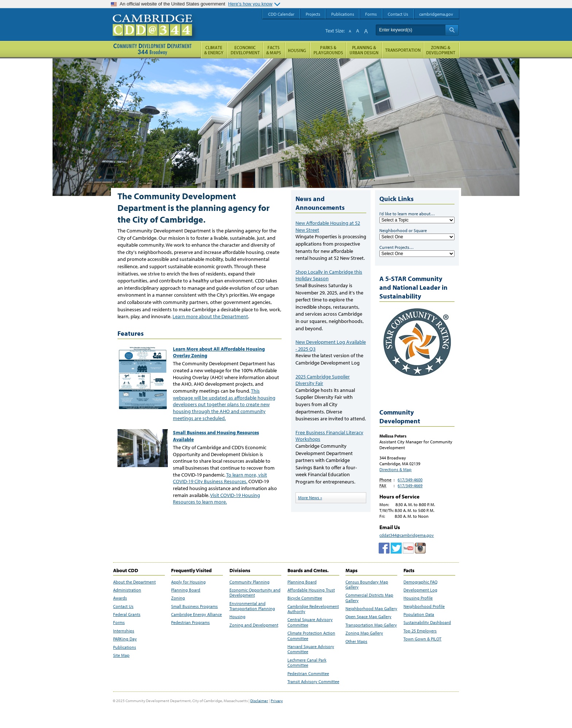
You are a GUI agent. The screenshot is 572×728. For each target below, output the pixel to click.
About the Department (134, 582)
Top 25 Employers (420, 631)
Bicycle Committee (305, 598)
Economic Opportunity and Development (255, 593)
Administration (127, 590)
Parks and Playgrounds (328, 50)
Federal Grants (127, 615)
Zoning (178, 598)
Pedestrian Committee (308, 674)
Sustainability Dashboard (427, 623)
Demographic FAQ (420, 582)
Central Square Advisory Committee (310, 622)
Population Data (419, 615)
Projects (313, 14)
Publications (125, 647)
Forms (119, 623)
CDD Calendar (281, 14)
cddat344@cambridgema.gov (407, 535)
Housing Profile (418, 598)
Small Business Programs (194, 606)
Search (452, 30)
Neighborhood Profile (424, 606)
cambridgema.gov (436, 14)
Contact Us (123, 606)
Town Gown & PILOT (422, 639)
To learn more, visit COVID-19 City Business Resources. (220, 478)
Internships (124, 631)
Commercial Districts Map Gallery (369, 598)
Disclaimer (259, 701)
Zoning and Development (254, 625)
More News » (310, 498)
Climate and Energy (214, 50)
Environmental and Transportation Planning (252, 606)
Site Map (121, 655)
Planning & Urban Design (364, 50)
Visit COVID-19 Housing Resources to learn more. (217, 499)
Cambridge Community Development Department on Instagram (420, 548)
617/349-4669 (410, 486)
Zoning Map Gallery (364, 633)
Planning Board (186, 590)
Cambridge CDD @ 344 (156, 32)
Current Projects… (397, 247)
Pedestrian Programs (190, 623)
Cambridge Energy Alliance (196, 615)
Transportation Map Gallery (371, 625)
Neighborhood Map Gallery (371, 609)
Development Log (420, 590)
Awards (120, 598)
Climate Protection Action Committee (311, 636)
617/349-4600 (410, 480)
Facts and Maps (274, 50)
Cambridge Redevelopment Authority (313, 609)
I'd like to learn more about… (407, 214)
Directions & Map (395, 469)
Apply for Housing (188, 582)
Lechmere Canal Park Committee (307, 663)
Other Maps (356, 642)
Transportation (403, 50)
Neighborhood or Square (403, 230)
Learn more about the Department (210, 316)
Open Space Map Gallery (368, 617)
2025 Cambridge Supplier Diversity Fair (323, 380)
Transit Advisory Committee (313, 682)
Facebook (384, 548)
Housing (237, 617)
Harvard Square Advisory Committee (311, 649)
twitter (396, 548)
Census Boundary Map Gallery (367, 585)
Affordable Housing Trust (311, 590)
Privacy (277, 701)
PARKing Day (125, 639)
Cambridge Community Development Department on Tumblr (408, 548)
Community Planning (250, 582)
